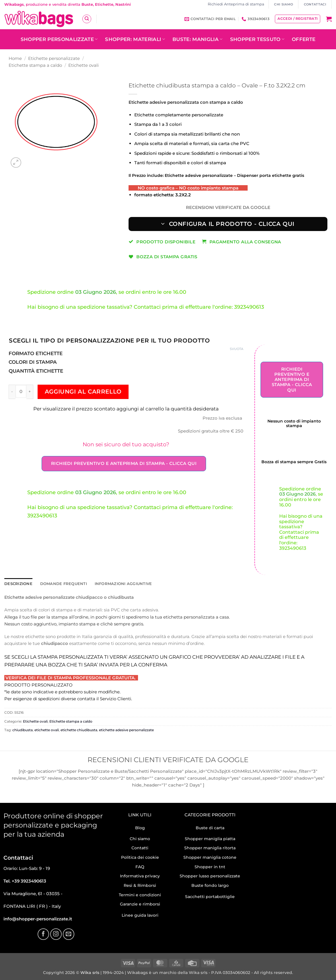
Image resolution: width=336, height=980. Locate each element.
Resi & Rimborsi (140, 885)
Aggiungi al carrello (83, 392)
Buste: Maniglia (198, 39)
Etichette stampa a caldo (35, 65)
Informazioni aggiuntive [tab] (114, 584)
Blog (140, 828)
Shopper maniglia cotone (210, 857)
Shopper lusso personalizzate (210, 876)
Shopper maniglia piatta (210, 838)
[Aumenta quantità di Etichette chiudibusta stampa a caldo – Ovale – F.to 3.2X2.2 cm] (30, 392)
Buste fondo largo (210, 885)
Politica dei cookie (140, 857)
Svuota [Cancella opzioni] (237, 349)
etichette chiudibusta (79, 730)
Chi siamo (140, 838)
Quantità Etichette (36, 371)
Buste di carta (210, 828)
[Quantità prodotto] (21, 391)
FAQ (140, 866)
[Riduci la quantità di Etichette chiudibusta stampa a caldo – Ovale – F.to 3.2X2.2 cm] (12, 392)
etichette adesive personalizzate (126, 730)
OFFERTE (304, 39)
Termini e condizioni (140, 895)
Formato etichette (36, 353)
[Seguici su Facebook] (43, 934)
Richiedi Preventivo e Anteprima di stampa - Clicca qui (124, 463)
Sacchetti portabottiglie (210, 896)
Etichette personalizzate (54, 58)
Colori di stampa (33, 362)
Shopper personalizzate (59, 39)
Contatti (140, 848)
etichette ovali (47, 730)
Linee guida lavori (140, 915)
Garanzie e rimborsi (140, 904)
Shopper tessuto (257, 39)
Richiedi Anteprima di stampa (236, 4)
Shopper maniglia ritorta (210, 848)
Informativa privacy (140, 876)
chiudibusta (23, 730)
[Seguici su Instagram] (56, 934)
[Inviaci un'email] (69, 934)
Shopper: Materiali (135, 39)
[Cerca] (87, 19)
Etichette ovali (83, 65)
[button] (329, 19)
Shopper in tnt (210, 866)
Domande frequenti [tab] (59, 584)
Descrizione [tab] (17, 584)
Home (15, 58)
